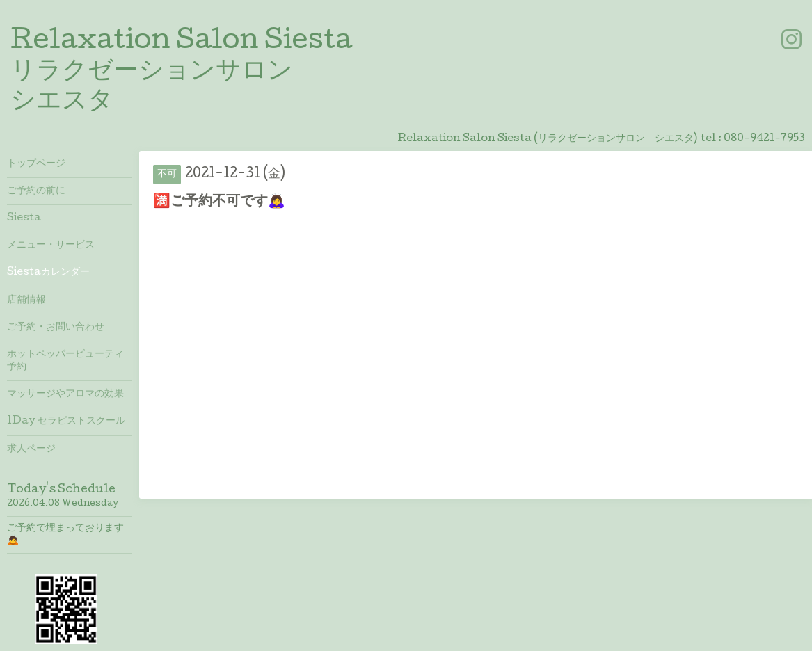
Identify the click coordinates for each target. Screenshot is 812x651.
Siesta (24, 218)
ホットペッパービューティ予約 (65, 361)
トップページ (36, 164)
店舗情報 (26, 300)
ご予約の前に (36, 191)
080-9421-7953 (764, 139)
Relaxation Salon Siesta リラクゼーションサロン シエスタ (181, 72)
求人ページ (31, 449)
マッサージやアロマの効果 (65, 394)
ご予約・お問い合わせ (56, 328)
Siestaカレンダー (48, 273)
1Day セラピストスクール (66, 421)
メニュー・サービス (51, 246)
